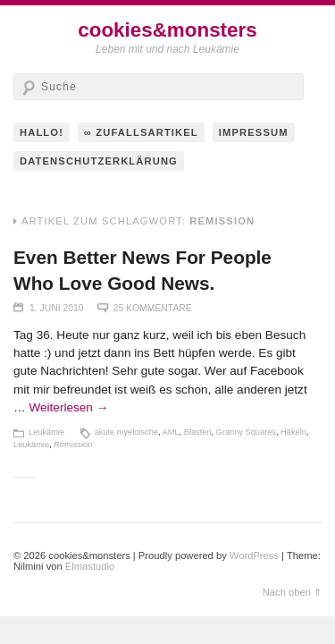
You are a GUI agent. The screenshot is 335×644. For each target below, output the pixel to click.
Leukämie (46, 432)
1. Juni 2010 (57, 308)
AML (171, 432)
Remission (73, 445)
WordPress (254, 555)
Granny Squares (246, 432)
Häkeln (293, 432)
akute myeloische (126, 432)
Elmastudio (90, 566)
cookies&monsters (167, 30)
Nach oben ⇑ (292, 592)
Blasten (198, 432)
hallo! (42, 132)
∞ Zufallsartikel (141, 132)
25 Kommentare (153, 308)
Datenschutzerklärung (99, 161)
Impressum (254, 132)
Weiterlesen (68, 407)
